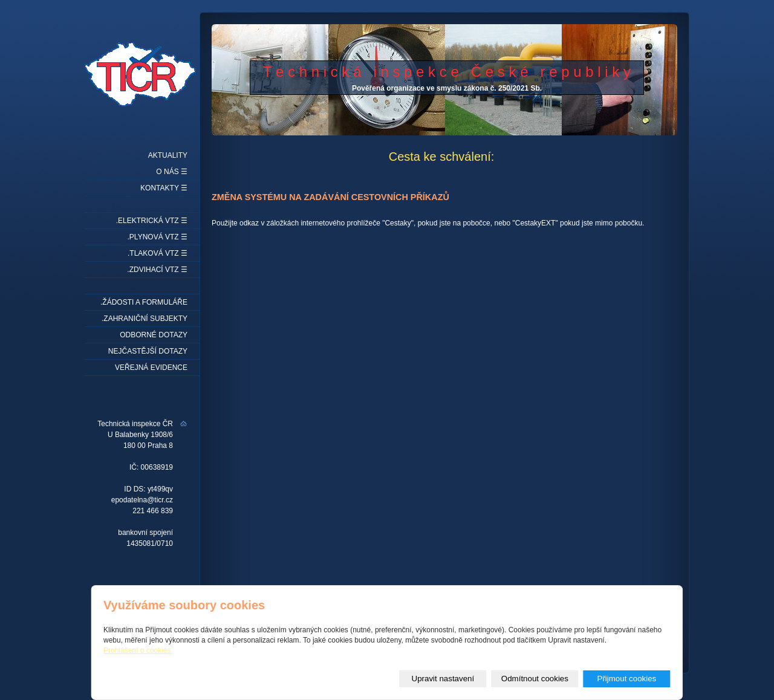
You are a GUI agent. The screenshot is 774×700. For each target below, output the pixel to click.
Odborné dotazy (154, 335)
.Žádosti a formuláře (144, 302)
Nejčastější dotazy (148, 351)
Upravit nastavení (443, 679)
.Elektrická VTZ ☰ (152, 221)
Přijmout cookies (627, 679)
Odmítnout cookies (535, 679)
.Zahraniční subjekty (145, 319)
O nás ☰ (172, 172)
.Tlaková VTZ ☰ (158, 253)
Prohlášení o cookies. (138, 650)
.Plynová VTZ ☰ (158, 237)
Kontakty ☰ (164, 188)
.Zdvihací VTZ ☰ (157, 270)
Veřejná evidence (151, 368)
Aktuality (168, 155)
